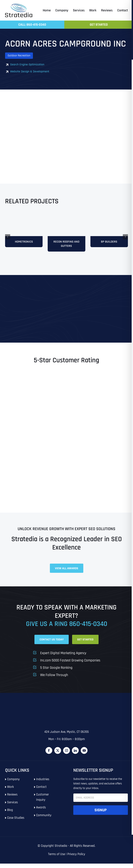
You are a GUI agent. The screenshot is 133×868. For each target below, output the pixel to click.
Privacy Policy (76, 859)
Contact (41, 791)
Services (12, 807)
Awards (41, 812)
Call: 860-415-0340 (32, 25)
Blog (10, 815)
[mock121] (109, 215)
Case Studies (16, 822)
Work (10, 791)
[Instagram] (66, 755)
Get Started (99, 25)
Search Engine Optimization (27, 64)
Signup (101, 815)
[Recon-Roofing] (66, 215)
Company (13, 784)
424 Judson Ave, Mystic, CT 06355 (66, 736)
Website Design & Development (30, 71)
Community (44, 820)
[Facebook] (49, 755)
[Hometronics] (24, 215)
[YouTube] (84, 755)
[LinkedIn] (75, 755)
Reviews (12, 799)
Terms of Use (56, 859)
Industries (43, 784)
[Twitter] (58, 755)
